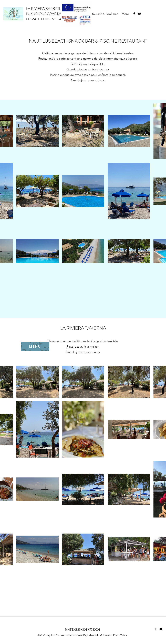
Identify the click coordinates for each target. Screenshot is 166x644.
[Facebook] (134, 14)
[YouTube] (139, 14)
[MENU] (35, 346)
